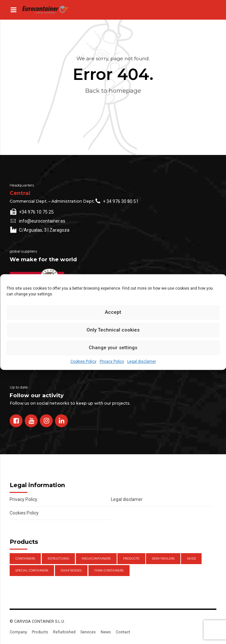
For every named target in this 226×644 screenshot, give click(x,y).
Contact (123, 632)
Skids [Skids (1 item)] (191, 558)
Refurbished (64, 632)
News (106, 632)
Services (88, 632)
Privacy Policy (112, 361)
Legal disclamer (142, 361)
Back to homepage (113, 91)
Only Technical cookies (113, 330)
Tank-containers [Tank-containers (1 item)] (109, 570)
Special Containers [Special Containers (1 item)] (32, 570)
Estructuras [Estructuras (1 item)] (58, 558)
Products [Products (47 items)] (131, 558)
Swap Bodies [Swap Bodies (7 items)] (71, 570)
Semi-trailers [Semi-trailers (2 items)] (163, 558)
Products (40, 632)
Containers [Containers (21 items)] (25, 558)
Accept (113, 312)
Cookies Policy (83, 361)
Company (18, 632)
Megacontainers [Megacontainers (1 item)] (96, 558)
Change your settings (113, 348)
